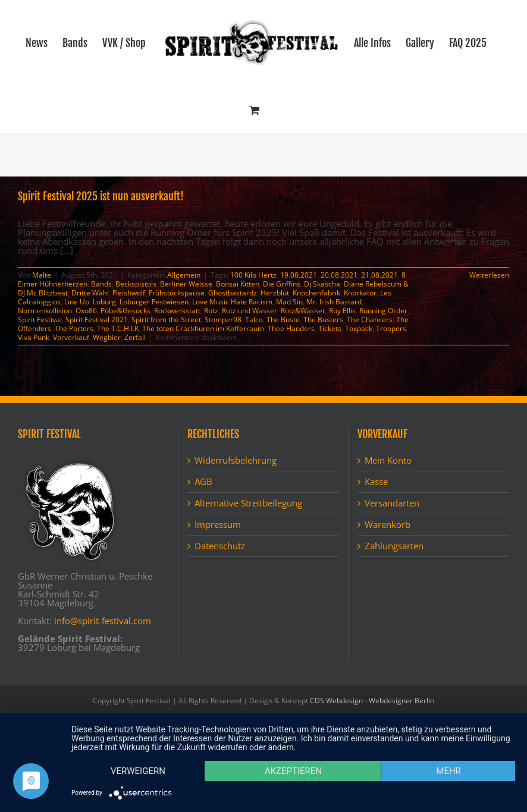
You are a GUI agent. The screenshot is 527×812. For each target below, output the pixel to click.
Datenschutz (220, 546)
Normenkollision (45, 311)
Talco (254, 320)
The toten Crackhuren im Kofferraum (203, 328)
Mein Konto (388, 460)
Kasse (376, 482)
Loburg (104, 302)
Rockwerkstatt (177, 311)
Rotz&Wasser (303, 311)
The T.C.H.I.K (118, 328)
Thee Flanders (291, 328)
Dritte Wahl (90, 293)
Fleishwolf (129, 293)
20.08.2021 (339, 275)
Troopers (391, 328)
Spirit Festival (40, 320)
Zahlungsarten (394, 546)
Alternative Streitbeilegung (248, 503)
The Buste (283, 320)
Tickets (330, 328)
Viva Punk (34, 337)
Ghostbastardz (233, 293)
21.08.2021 (379, 275)
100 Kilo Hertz (253, 275)
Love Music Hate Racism (232, 302)
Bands (101, 284)
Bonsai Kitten (238, 284)
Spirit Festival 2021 (97, 320)
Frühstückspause (177, 293)
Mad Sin (289, 302)
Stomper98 (223, 320)
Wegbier (107, 337)
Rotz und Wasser (250, 311)
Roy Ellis (342, 311)
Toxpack (359, 328)
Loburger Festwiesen (154, 302)
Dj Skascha (322, 284)
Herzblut (275, 293)
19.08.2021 (299, 275)
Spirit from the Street (166, 320)
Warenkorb (388, 525)
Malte (42, 275)
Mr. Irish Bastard (334, 302)
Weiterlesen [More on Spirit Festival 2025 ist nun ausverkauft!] (489, 275)
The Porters (74, 328)
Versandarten (392, 503)
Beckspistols (136, 284)
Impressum (218, 525)
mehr (448, 771)
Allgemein (184, 275)
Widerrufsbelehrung (236, 460)
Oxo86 (86, 311)
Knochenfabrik (316, 293)
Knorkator (360, 293)
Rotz (211, 311)
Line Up (77, 302)
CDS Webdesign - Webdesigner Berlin (372, 701)
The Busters (323, 320)
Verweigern (138, 771)
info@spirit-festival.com (103, 621)
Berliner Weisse (186, 284)
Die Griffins (282, 284)
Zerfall (135, 337)
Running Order (383, 311)
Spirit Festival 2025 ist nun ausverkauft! (101, 196)
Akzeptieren (293, 771)
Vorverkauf (71, 337)
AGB (203, 482)
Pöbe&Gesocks (126, 311)
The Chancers (370, 320)
